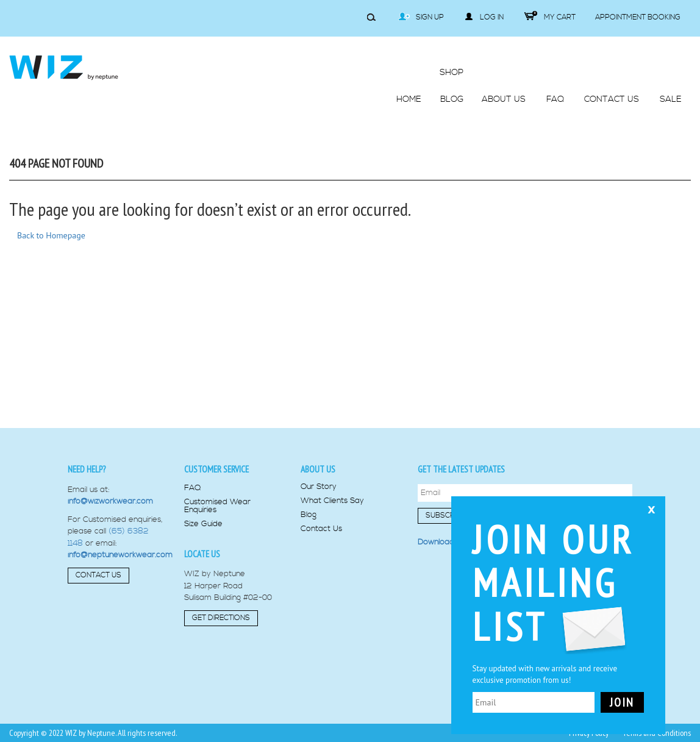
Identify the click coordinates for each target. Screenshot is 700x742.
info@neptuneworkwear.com (120, 555)
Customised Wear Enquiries (217, 506)
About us (318, 469)
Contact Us (98, 575)
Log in (484, 17)
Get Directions (221, 618)
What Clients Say (332, 501)
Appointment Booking (638, 17)
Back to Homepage (51, 235)
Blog (309, 515)
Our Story (319, 487)
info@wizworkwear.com (110, 501)
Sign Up (421, 17)
